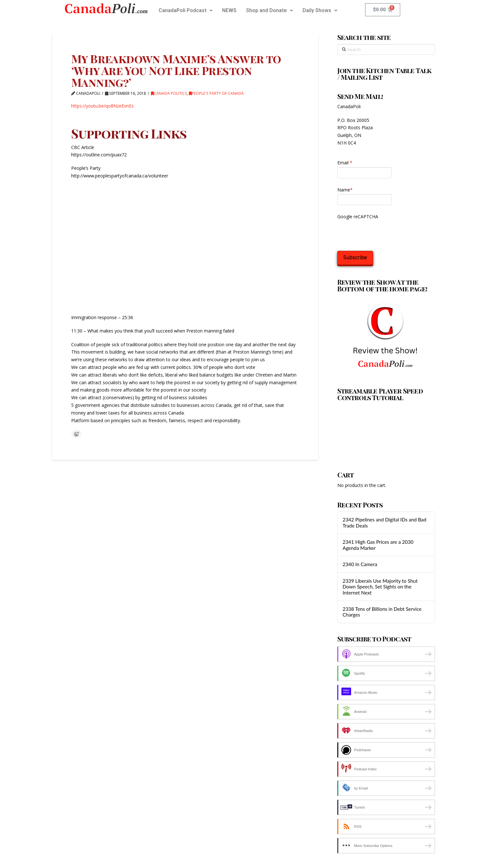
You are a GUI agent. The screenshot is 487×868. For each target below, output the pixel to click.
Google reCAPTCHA (358, 217)
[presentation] (386, 234)
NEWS (229, 10)
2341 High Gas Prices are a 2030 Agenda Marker (378, 545)
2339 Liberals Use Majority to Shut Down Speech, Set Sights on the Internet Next (380, 587)
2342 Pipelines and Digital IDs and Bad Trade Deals (384, 523)
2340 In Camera (360, 564)
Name (345, 190)
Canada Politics (169, 93)
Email (345, 163)
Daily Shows (320, 10)
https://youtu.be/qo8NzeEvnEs (102, 106)
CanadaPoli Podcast (186, 10)
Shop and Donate (270, 10)
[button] (186, 11)
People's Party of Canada (216, 93)
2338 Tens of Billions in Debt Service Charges (382, 612)
